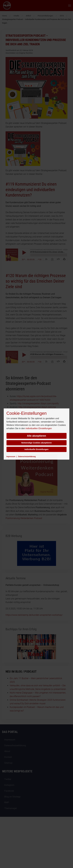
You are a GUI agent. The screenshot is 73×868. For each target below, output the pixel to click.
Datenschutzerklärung (27, 457)
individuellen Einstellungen (39, 428)
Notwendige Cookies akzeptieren (36, 443)
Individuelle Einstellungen (36, 449)
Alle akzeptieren (36, 436)
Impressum (11, 457)
